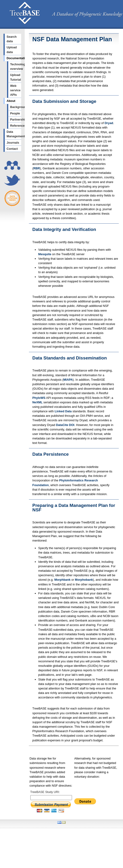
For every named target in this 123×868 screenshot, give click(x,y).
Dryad (109, 123)
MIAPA (68, 380)
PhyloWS (39, 398)
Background (16, 107)
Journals (13, 143)
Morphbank (62, 580)
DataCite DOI (65, 425)
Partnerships (16, 119)
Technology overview (16, 67)
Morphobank (84, 580)
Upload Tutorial (16, 77)
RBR (37, 168)
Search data (12, 39)
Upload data (12, 50)
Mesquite (45, 254)
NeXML (38, 402)
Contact (12, 149)
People (15, 113)
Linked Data (63, 411)
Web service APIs (15, 90)
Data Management (14, 134)
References (16, 126)
